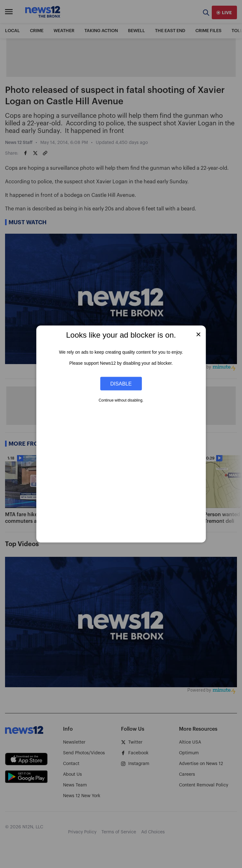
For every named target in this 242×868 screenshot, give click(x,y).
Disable (121, 383)
